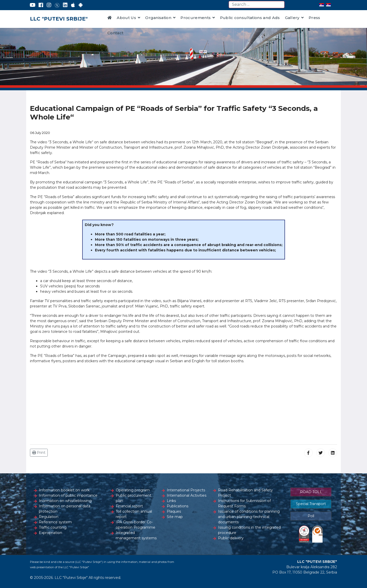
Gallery (292, 18)
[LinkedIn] (65, 5)
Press (314, 18)
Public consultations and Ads (250, 18)
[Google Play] (81, 5)
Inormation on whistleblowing (65, 501)
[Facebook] (41, 5)
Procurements (196, 18)
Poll (311, 516)
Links (171, 501)
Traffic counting (53, 527)
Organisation (158, 18)
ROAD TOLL (311, 492)
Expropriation (51, 533)
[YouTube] (33, 5)
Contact (115, 33)
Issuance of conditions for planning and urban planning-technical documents (249, 517)
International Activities (187, 495)
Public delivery (231, 538)
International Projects (186, 490)
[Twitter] (57, 5)
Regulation (49, 517)
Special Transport (311, 504)
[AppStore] (73, 5)
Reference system (55, 522)
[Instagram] (49, 5)
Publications (178, 506)
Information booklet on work (64, 490)
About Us (126, 18)
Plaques (174, 511)
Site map (175, 517)
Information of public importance (68, 495)
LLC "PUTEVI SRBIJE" (59, 19)
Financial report (129, 506)
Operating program (133, 490)
